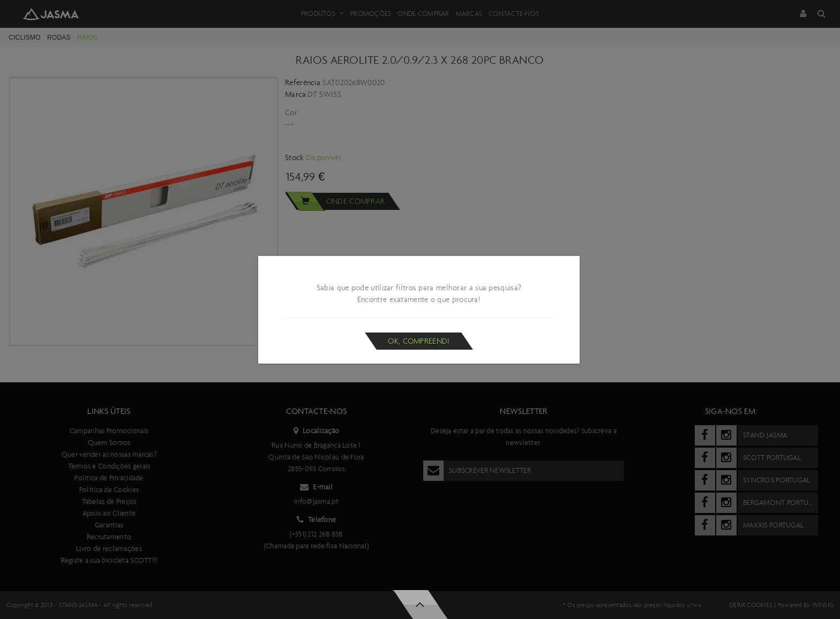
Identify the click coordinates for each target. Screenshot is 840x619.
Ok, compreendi (419, 341)
